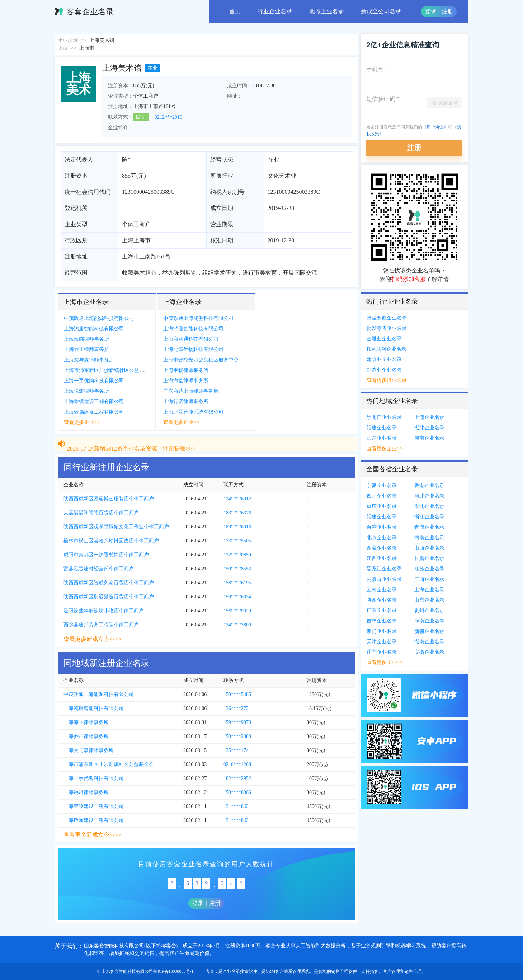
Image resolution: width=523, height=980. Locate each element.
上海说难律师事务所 (86, 391)
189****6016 (237, 527)
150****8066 (237, 792)
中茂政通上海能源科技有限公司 (99, 318)
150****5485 (237, 694)
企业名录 (68, 40)
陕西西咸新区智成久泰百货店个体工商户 (109, 583)
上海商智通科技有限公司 (191, 339)
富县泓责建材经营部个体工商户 (99, 569)
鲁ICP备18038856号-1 (173, 971)
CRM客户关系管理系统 (288, 971)
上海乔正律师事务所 (86, 349)
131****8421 (237, 806)
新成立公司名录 (381, 11)
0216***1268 (237, 764)
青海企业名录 (429, 527)
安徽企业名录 (429, 652)
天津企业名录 (382, 642)
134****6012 (237, 499)
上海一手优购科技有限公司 (94, 381)
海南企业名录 (429, 621)
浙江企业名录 (429, 517)
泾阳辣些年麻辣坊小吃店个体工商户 (104, 611)
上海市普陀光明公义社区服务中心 (201, 360)
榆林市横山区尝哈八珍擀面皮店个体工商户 (111, 541)
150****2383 (237, 736)
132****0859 (237, 555)
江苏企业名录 (429, 569)
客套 (210, 971)
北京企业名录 (382, 538)
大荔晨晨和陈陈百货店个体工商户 (101, 513)
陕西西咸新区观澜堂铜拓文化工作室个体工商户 (116, 527)
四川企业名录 (382, 496)
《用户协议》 (435, 127)
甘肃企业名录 (429, 558)
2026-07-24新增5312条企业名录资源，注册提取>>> (131, 438)
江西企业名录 (382, 558)
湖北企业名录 (429, 428)
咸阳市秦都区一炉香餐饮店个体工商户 (106, 555)
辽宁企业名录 (382, 652)
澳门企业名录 (382, 631)
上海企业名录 (429, 417)
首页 (235, 11)
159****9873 (237, 722)
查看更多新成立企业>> (93, 639)
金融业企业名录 (384, 339)
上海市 (87, 48)
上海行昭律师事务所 (186, 402)
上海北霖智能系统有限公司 (193, 412)
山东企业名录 (382, 438)
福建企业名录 (382, 428)
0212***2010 (168, 117)
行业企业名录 (275, 11)
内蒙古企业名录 (384, 579)
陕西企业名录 (382, 600)
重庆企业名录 (382, 506)
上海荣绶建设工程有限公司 (94, 402)
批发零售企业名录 (387, 328)
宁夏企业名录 (382, 486)
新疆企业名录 (429, 631)
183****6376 (237, 513)
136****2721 (237, 708)
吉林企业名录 (382, 621)
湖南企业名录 (429, 642)
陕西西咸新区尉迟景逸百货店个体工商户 (109, 597)
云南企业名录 (382, 590)
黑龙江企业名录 (384, 417)
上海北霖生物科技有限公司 (193, 349)
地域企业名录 (326, 11)
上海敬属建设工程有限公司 (94, 412)
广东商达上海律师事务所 (191, 391)
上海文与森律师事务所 (89, 360)
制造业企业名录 (384, 370)
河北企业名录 (429, 496)
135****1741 (237, 750)
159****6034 (237, 597)
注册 (447, 11)
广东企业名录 (382, 610)
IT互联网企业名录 (387, 349)
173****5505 (237, 541)
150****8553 (237, 569)
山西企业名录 (429, 548)
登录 (430, 11)
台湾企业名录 (382, 527)
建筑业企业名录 (384, 360)
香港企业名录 (429, 486)
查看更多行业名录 (387, 380)
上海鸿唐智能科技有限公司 (94, 329)
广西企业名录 (429, 579)
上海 (63, 48)
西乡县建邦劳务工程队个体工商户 (101, 625)
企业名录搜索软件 (240, 971)
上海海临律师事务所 (86, 339)
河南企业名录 (429, 438)
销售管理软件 (344, 971)
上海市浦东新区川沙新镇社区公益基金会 (109, 370)
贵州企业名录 (429, 610)
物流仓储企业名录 (387, 318)
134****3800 (237, 625)
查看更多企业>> (82, 422)
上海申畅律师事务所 (186, 370)
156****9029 (237, 611)
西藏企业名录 (382, 548)
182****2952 (237, 778)
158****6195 (237, 583)
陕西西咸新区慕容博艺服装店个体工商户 (109, 499)
